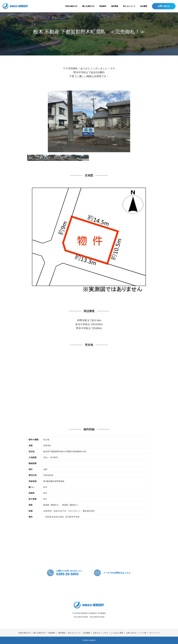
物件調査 (115, 6)
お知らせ (97, 633)
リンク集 (143, 633)
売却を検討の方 (71, 6)
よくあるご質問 (117, 633)
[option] (89, 121)
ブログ (105, 633)
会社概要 (144, 6)
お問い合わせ (164, 6)
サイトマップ (154, 633)
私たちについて (129, 6)
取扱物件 (103, 6)
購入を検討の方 (88, 6)
